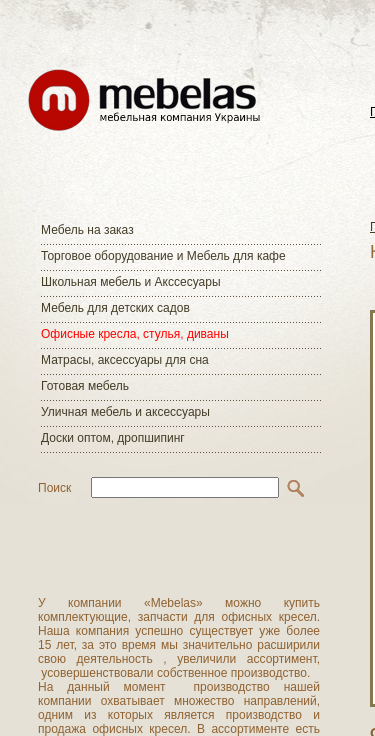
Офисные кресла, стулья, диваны (135, 334)
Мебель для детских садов (115, 308)
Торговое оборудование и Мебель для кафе (163, 256)
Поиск (54, 488)
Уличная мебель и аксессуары (125, 412)
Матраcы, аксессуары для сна (125, 360)
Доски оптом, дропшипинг (113, 438)
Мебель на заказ (87, 230)
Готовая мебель (85, 386)
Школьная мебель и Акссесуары (131, 282)
